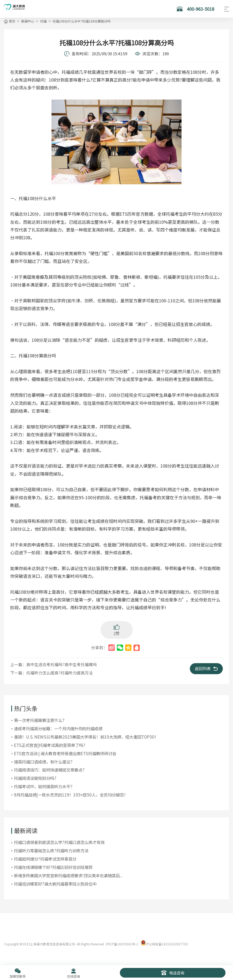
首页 (12, 21)
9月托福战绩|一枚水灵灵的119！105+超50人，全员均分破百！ (71, 794)
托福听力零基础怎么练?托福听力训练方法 (51, 849)
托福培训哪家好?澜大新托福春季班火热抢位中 (55, 882)
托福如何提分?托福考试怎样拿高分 (45, 857)
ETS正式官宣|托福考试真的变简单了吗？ (51, 744)
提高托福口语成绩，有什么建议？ (44, 761)
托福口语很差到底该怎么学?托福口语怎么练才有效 (59, 841)
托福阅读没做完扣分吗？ (36, 777)
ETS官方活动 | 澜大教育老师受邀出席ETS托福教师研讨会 (65, 753)
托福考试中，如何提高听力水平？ (44, 785)
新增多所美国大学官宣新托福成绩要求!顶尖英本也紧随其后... (68, 874)
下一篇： (51, 672)
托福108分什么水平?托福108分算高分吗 (81, 21)
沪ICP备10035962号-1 (122, 942)
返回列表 (208, 668)
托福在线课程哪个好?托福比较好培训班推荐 (53, 866)
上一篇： (53, 664)
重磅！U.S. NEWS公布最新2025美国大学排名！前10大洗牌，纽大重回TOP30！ (86, 736)
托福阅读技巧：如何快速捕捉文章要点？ (50, 769)
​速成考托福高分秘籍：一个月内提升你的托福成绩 (58, 728)
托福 (43, 21)
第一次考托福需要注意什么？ (40, 720)
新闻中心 (27, 21)
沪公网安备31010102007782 (167, 942)
